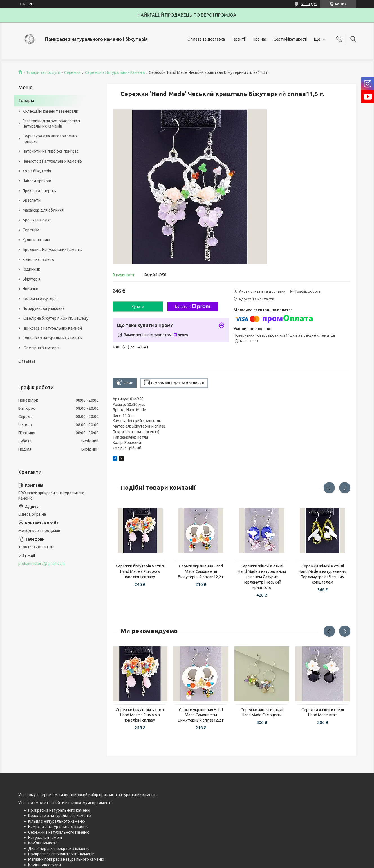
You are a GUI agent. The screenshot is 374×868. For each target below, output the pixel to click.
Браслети (32, 200)
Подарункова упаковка (43, 308)
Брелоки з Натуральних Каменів (52, 250)
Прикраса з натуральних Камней (52, 328)
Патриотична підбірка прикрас (51, 151)
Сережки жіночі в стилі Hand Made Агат (323, 712)
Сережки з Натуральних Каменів (115, 72)
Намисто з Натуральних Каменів (52, 161)
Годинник (31, 269)
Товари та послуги (43, 72)
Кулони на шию (36, 240)
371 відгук (309, 4)
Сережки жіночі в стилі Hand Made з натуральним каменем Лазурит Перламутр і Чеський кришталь (262, 577)
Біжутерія (32, 279)
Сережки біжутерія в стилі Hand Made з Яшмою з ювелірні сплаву (140, 571)
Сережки (72, 72)
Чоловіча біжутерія (40, 299)
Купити (138, 307)
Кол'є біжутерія (37, 171)
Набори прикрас (37, 181)
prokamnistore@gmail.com (42, 564)
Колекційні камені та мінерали (50, 111)
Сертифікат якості (290, 39)
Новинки (30, 289)
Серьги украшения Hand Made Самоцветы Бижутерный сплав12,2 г (201, 571)
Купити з (193, 307)
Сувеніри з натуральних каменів (52, 338)
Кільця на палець (38, 259)
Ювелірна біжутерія (41, 348)
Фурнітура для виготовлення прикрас (50, 139)
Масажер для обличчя (43, 210)
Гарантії (239, 39)
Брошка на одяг (37, 220)
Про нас (260, 39)
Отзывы (27, 361)
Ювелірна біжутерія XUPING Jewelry (55, 318)
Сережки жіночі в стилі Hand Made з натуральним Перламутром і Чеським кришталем (323, 574)
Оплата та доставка (206, 39)
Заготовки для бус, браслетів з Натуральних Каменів (51, 123)
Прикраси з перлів (39, 191)
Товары (26, 100)
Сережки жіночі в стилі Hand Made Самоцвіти (262, 712)
